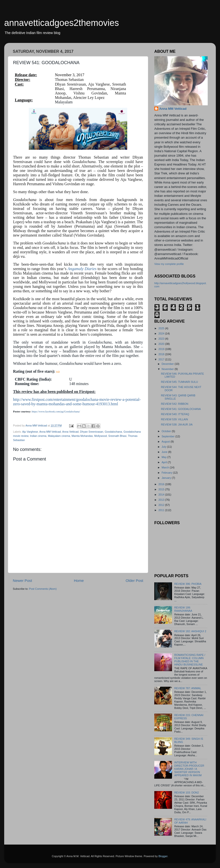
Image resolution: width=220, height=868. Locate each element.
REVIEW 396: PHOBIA (188, 584)
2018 (162, 354)
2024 (162, 333)
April (165, 462)
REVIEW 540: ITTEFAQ (175, 414)
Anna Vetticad (71, 432)
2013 (162, 500)
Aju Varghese (30, 432)
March (166, 467)
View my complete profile (169, 264)
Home (79, 581)
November (168, 369)
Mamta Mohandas (82, 436)
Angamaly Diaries (82, 269)
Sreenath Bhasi (117, 436)
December (168, 364)
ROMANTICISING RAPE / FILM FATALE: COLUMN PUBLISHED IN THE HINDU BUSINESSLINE (190, 660)
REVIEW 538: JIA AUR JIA (177, 425)
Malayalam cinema (59, 436)
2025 (162, 328)
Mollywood (101, 436)
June (165, 452)
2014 (162, 495)
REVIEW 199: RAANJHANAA (183, 609)
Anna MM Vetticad (50, 432)
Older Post (134, 581)
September (169, 436)
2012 (162, 505)
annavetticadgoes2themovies (62, 23)
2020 (162, 344)
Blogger (163, 856)
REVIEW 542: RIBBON (175, 404)
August (166, 442)
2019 (162, 349)
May (165, 457)
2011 (162, 510)
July (164, 447)
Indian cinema (38, 436)
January (167, 478)
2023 (162, 339)
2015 (162, 489)
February (167, 473)
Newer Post (22, 581)
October (167, 431)
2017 (162, 359)
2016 (162, 484)
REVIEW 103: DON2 (187, 793)
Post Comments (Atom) (43, 589)
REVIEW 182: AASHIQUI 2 (190, 631)
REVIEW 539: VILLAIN (174, 419)
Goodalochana (113, 432)
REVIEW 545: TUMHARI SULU (179, 382)
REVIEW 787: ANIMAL (188, 688)
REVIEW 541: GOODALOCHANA (181, 409)
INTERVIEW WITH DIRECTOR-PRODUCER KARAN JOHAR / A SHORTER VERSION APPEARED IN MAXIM (189, 769)
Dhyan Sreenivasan (92, 432)
